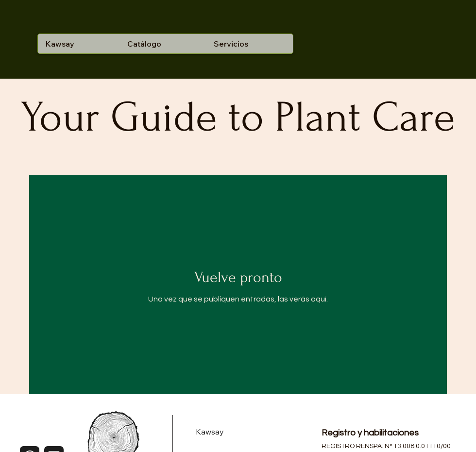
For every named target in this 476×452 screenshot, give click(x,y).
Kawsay (210, 432)
